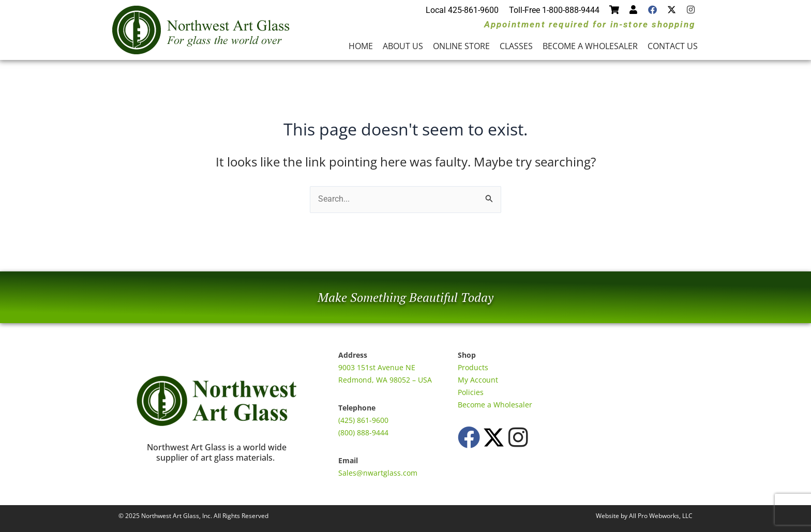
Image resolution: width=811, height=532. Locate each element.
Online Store (461, 46)
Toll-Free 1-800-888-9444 (554, 10)
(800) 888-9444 (363, 432)
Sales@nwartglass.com (378, 473)
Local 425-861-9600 (462, 10)
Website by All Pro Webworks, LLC (644, 516)
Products (473, 367)
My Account (478, 380)
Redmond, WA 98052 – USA (385, 380)
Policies (471, 392)
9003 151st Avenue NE (377, 367)
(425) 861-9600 (363, 420)
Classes (516, 46)
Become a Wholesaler (590, 46)
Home (361, 46)
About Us (403, 46)
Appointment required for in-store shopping (590, 24)
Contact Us (673, 46)
